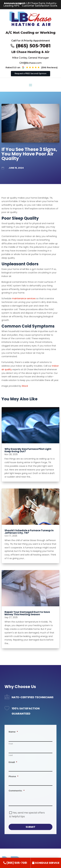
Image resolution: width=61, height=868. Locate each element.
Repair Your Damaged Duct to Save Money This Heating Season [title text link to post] (27, 613)
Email (13, 762)
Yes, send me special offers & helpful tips (27, 815)
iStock (25, 386)
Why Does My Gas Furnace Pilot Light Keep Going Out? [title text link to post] (28, 450)
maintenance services (24, 298)
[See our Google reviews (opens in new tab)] (39, 67)
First (11, 744)
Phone (13, 776)
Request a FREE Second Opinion (30, 73)
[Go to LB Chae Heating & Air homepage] (31, 19)
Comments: (17, 791)
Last (11, 755)
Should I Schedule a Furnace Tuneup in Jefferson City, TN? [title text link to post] (29, 532)
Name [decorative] (13, 732)
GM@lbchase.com (30, 63)
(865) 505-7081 (33, 46)
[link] (15, 863)
